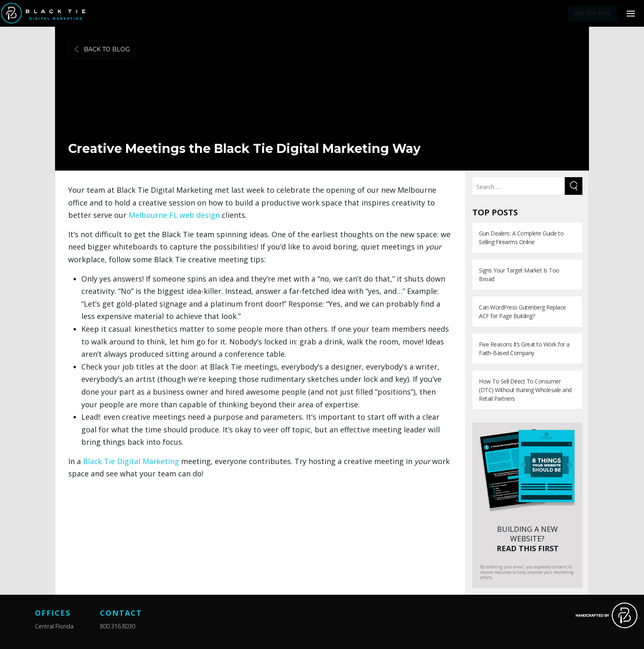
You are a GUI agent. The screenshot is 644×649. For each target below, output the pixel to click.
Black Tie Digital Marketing (132, 461)
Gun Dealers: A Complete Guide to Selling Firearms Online (521, 238)
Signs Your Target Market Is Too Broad (519, 275)
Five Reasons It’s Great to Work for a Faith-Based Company (524, 349)
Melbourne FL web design (175, 215)
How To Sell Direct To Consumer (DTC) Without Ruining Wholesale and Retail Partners (525, 390)
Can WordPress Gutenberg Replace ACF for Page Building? (522, 312)
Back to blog (102, 49)
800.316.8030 (117, 626)
